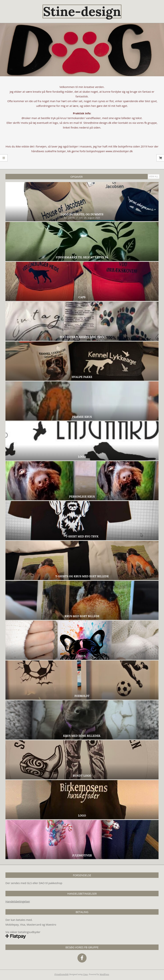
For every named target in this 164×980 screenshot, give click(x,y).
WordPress (104, 974)
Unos (85, 974)
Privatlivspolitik (62, 974)
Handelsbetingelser (18, 901)
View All (154, 177)
